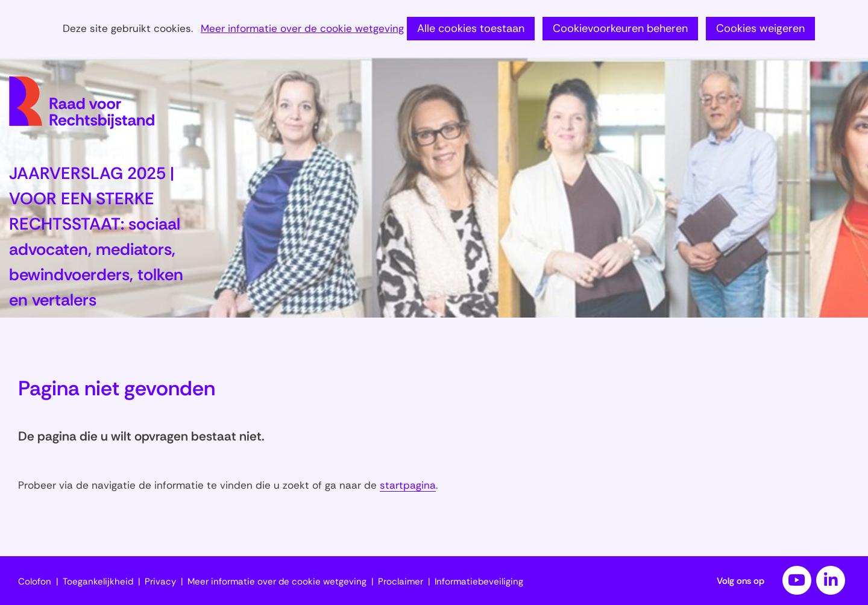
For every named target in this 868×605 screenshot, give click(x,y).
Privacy (160, 581)
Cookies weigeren (760, 28)
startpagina (408, 485)
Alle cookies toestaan (471, 28)
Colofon (35, 581)
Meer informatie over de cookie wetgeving (302, 29)
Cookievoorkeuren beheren (620, 28)
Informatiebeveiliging (479, 581)
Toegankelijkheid (98, 581)
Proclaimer (401, 581)
